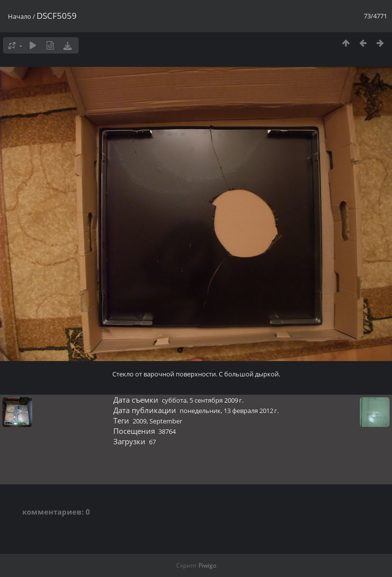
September (166, 421)
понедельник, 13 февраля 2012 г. (229, 411)
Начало (20, 16)
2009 (140, 421)
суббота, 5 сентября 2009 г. (203, 400)
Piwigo (207, 565)
